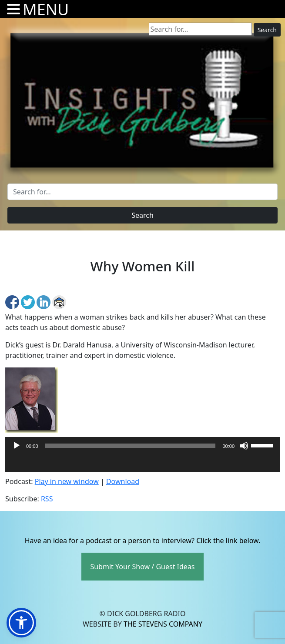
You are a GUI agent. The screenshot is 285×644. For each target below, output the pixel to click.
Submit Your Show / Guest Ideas (142, 567)
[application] (142, 463)
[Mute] (244, 446)
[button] (21, 623)
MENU (46, 9)
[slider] (131, 446)
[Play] (17, 446)
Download (123, 481)
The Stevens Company (163, 624)
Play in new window (67, 481)
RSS (47, 499)
